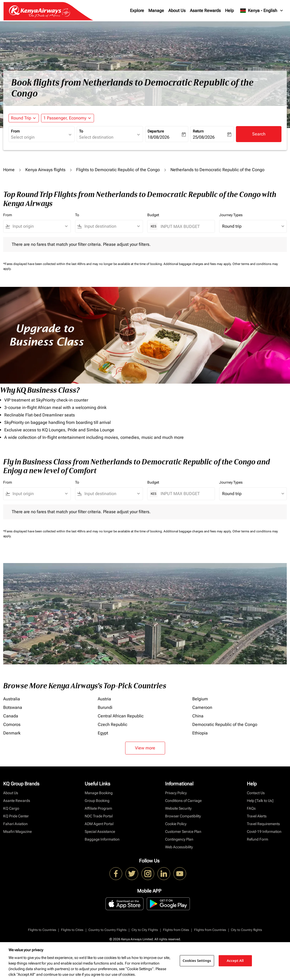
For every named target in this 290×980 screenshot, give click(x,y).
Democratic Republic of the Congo (225, 724)
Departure (156, 131)
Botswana (13, 707)
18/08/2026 (158, 137)
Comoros (12, 724)
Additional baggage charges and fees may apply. (198, 264)
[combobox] (39, 137)
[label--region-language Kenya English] (262, 11)
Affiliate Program (98, 808)
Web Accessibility (179, 847)
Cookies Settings (197, 961)
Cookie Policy (176, 824)
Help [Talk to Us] (260, 801)
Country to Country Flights (107, 930)
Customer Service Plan (183, 832)
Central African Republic (121, 716)
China (198, 716)
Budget (153, 215)
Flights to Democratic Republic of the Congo (118, 170)
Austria (104, 699)
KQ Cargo (11, 808)
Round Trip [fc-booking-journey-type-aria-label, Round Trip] (21, 118)
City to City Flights (145, 930)
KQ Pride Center (16, 816)
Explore (137, 11)
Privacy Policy (176, 793)
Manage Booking (99, 793)
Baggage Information (102, 839)
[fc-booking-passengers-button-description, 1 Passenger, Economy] (65, 118)
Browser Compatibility (183, 816)
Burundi (105, 707)
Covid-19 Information (264, 832)
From (15, 131)
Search (259, 134)
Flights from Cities (176, 930)
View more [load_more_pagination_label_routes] (145, 748)
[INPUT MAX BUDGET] (185, 226)
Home (9, 170)
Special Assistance (100, 832)
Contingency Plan (179, 839)
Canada (11, 716)
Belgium (200, 699)
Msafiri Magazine (17, 832)
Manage (156, 11)
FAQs (251, 808)
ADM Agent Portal (99, 824)
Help (229, 11)
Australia (12, 699)
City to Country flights (246, 930)
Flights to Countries (42, 930)
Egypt (103, 733)
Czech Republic (113, 724)
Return (198, 131)
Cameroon (202, 707)
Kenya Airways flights (45, 170)
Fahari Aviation (15, 824)
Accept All (235, 961)
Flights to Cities (72, 930)
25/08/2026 (204, 137)
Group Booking (97, 801)
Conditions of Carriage (183, 801)
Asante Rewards (205, 11)
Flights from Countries (210, 930)
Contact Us (256, 793)
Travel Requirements (263, 824)
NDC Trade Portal (99, 816)
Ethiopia (200, 733)
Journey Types (231, 215)
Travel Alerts (257, 816)
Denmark (12, 733)
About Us (177, 11)
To (81, 131)
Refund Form (258, 839)
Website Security (178, 808)
